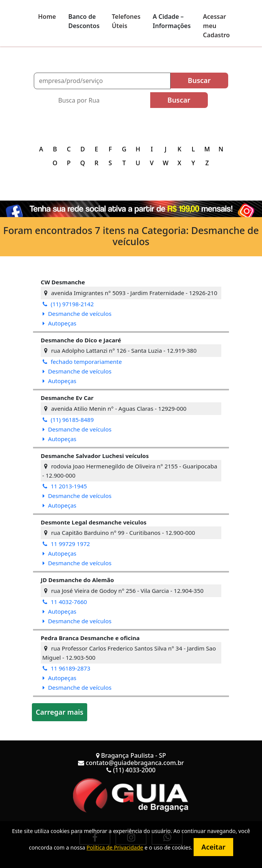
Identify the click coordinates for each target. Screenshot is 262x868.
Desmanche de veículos (77, 314)
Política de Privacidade (115, 847)
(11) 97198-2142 (68, 304)
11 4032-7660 (65, 602)
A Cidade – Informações (172, 21)
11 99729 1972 (66, 544)
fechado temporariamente (82, 362)
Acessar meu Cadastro (216, 26)
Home (47, 17)
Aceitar (213, 847)
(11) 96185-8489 (68, 420)
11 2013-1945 (65, 486)
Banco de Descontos (84, 21)
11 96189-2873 (66, 668)
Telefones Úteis (126, 21)
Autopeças (60, 323)
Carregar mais (60, 712)
